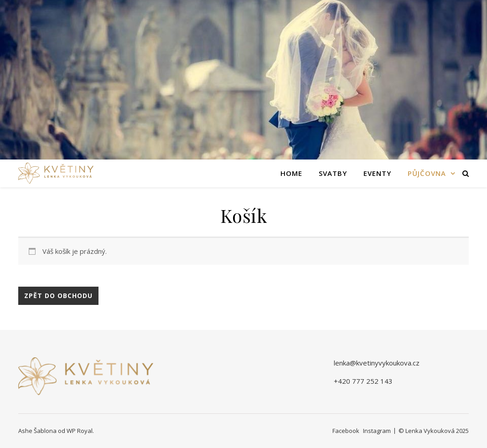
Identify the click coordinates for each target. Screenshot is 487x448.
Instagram (377, 431)
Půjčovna (427, 173)
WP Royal (80, 431)
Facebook (346, 431)
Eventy (377, 173)
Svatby (333, 173)
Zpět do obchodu (58, 296)
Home (291, 173)
